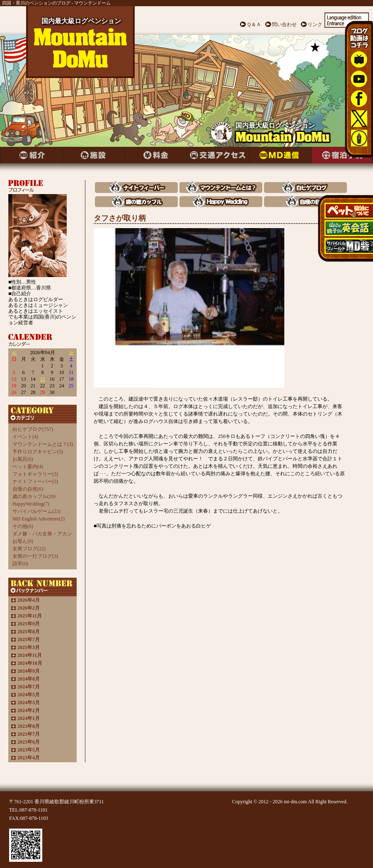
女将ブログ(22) (29, 549)
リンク (315, 24)
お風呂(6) (23, 459)
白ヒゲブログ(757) (33, 429)
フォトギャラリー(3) (35, 474)
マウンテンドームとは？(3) (43, 444)
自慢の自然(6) (28, 489)
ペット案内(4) (28, 467)
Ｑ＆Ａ (254, 24)
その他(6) (23, 526)
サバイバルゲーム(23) (36, 511)
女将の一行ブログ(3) (35, 556)
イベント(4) (25, 437)
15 (43, 379)
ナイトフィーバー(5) (35, 481)
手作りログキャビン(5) (38, 452)
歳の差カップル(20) (34, 496)
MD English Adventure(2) (39, 519)
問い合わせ (284, 24)
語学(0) (20, 564)
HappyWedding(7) (31, 504)
